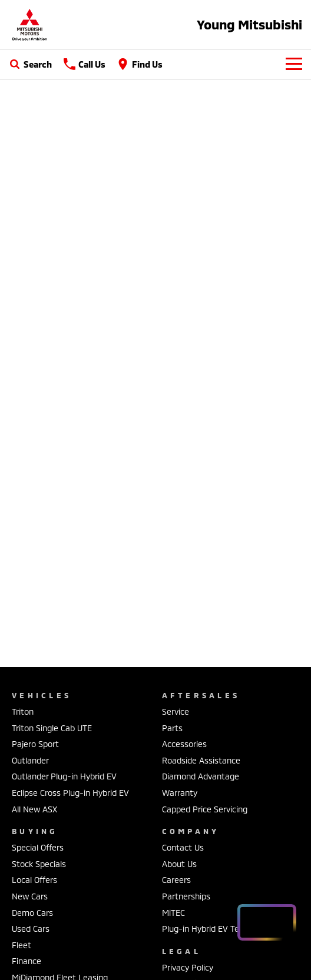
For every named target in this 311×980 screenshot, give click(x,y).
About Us (179, 864)
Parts (172, 728)
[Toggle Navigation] (294, 64)
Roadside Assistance (201, 760)
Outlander (30, 760)
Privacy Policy (188, 967)
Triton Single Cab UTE (52, 728)
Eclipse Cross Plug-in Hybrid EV (70, 793)
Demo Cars (32, 913)
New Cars (30, 896)
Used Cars (31, 929)
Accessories (184, 744)
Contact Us (183, 847)
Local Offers (34, 880)
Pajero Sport (35, 744)
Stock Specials (39, 864)
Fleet (21, 945)
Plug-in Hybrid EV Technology (217, 929)
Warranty (180, 793)
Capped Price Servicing (205, 809)
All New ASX (34, 809)
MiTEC (173, 913)
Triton (23, 711)
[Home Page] (29, 24)
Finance (27, 961)
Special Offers (38, 847)
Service (176, 711)
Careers (176, 880)
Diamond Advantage (201, 776)
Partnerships (186, 896)
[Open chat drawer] (267, 922)
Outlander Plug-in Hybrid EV (64, 776)
